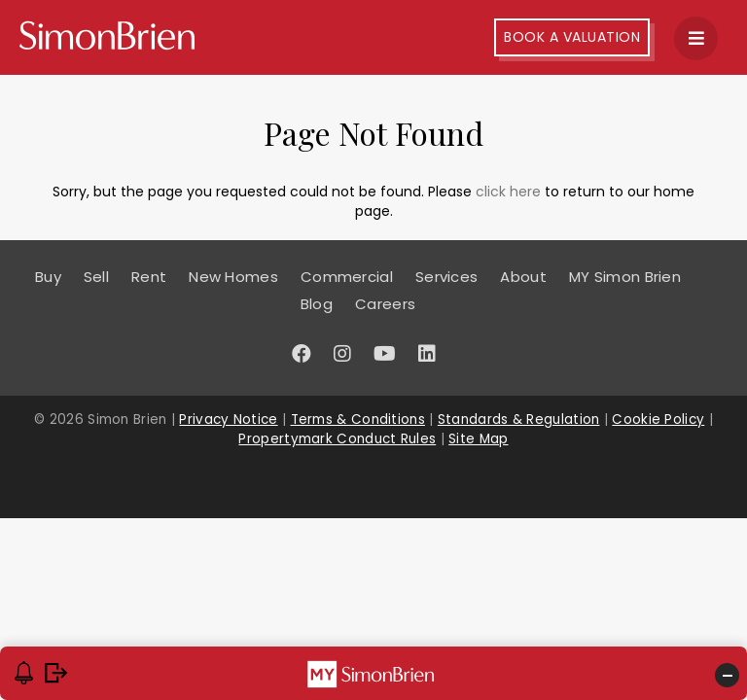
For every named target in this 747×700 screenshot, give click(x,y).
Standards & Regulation (519, 420)
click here (508, 192)
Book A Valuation (572, 37)
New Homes (233, 277)
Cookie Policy (658, 420)
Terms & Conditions (358, 420)
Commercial (347, 277)
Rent (149, 277)
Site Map (478, 439)
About (523, 277)
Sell (96, 277)
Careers (385, 304)
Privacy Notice (228, 420)
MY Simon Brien (625, 277)
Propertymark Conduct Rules (337, 439)
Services (446, 277)
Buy (48, 277)
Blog (317, 304)
